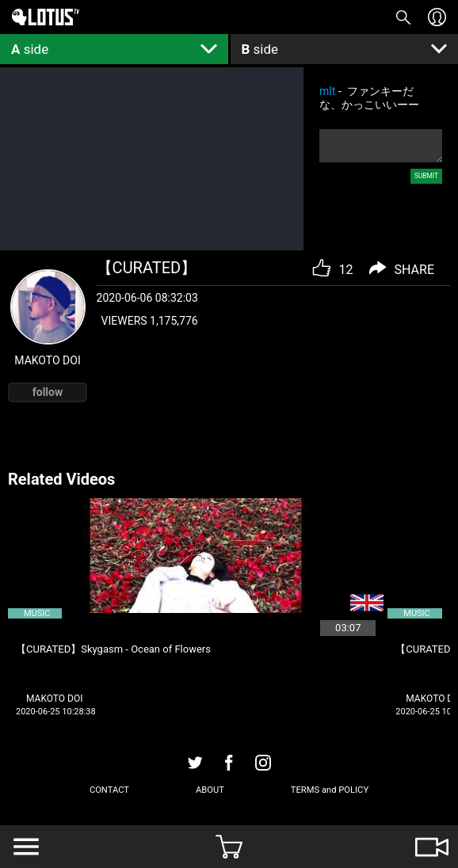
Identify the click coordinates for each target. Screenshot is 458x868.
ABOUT (210, 790)
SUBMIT (426, 176)
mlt (327, 91)
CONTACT (109, 790)
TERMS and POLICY (330, 790)
